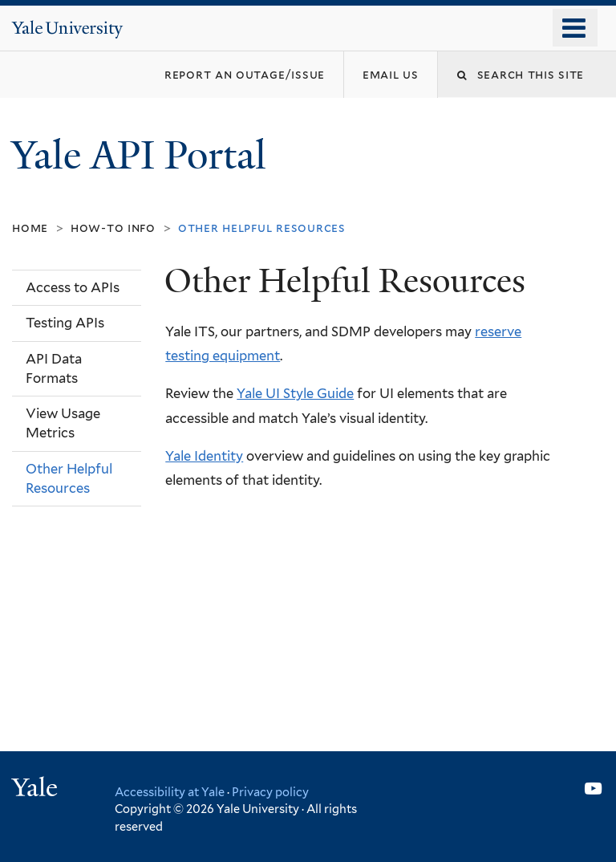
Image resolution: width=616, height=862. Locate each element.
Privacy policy (270, 792)
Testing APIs (65, 323)
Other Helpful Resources (69, 478)
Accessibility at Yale (170, 792)
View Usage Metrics (63, 423)
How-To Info (113, 228)
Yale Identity (204, 456)
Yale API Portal (144, 155)
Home (30, 228)
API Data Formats (54, 368)
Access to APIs (73, 287)
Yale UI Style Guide (295, 393)
